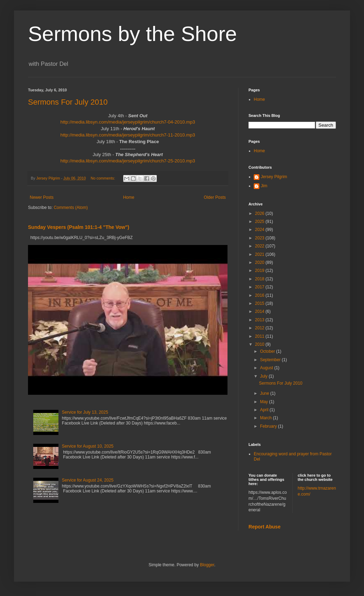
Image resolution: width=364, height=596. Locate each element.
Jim (264, 186)
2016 (260, 295)
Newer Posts (42, 197)
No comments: (103, 178)
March (267, 418)
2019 (260, 271)
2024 (260, 230)
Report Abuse (264, 527)
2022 (260, 246)
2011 (260, 336)
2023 (260, 238)
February (269, 426)
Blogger (207, 565)
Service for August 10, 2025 (88, 446)
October (268, 351)
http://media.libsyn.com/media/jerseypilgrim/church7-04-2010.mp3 (128, 122)
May (265, 402)
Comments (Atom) (71, 208)
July (264, 376)
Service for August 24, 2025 (88, 480)
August (267, 368)
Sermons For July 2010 (68, 102)
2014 (260, 311)
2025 (260, 222)
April (265, 410)
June (265, 393)
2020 (260, 262)
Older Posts (215, 197)
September (271, 360)
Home (129, 197)
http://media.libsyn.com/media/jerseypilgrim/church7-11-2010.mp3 (128, 135)
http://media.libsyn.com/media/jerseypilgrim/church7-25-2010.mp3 (128, 161)
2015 (260, 303)
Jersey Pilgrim (274, 177)
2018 (260, 279)
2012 (260, 328)
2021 (260, 254)
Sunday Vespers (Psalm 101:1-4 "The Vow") (79, 227)
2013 (260, 320)
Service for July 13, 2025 (85, 412)
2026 (260, 213)
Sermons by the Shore (132, 34)
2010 (260, 344)
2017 (260, 287)
